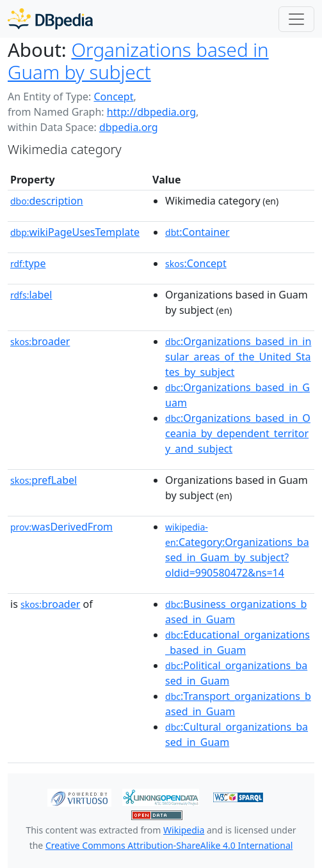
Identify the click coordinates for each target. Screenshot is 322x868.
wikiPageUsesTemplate (75, 232)
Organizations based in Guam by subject (138, 61)
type (28, 263)
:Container (197, 232)
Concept (113, 97)
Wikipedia (184, 830)
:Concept (196, 263)
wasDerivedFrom (61, 527)
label (31, 295)
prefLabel (44, 480)
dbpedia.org (129, 127)
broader (40, 341)
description (47, 201)
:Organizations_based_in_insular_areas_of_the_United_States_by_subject (238, 357)
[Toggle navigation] (296, 19)
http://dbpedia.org (151, 112)
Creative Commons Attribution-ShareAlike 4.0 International (169, 845)
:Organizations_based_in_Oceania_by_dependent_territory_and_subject (238, 433)
